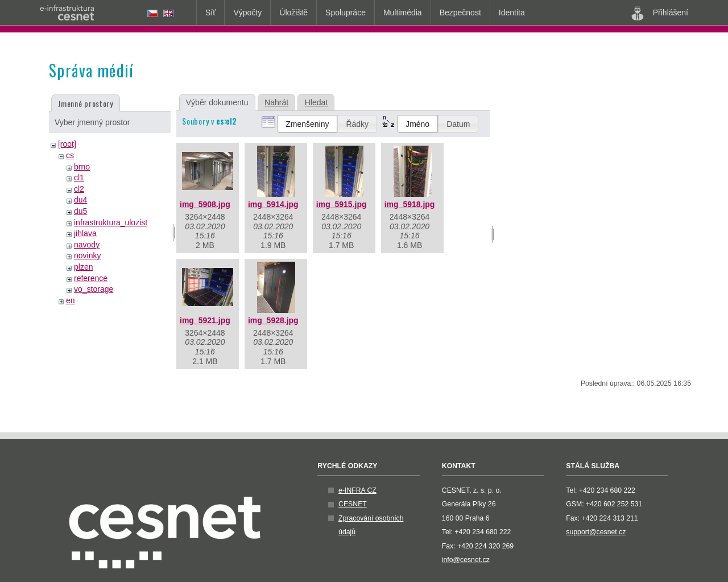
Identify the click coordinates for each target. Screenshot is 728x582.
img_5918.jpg (410, 204)
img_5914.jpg (273, 204)
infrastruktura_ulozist (111, 222)
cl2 (79, 189)
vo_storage (94, 289)
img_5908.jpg (205, 204)
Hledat (316, 102)
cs (70, 155)
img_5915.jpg (342, 204)
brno (82, 167)
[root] (67, 144)
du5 (80, 211)
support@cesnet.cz (596, 532)
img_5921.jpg (205, 320)
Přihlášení (660, 13)
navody (87, 245)
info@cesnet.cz (466, 560)
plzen (83, 267)
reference (91, 278)
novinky (87, 255)
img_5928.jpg (273, 320)
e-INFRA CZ (357, 490)
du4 (80, 200)
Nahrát (276, 102)
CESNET (353, 504)
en (71, 300)
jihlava (85, 233)
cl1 (79, 178)
